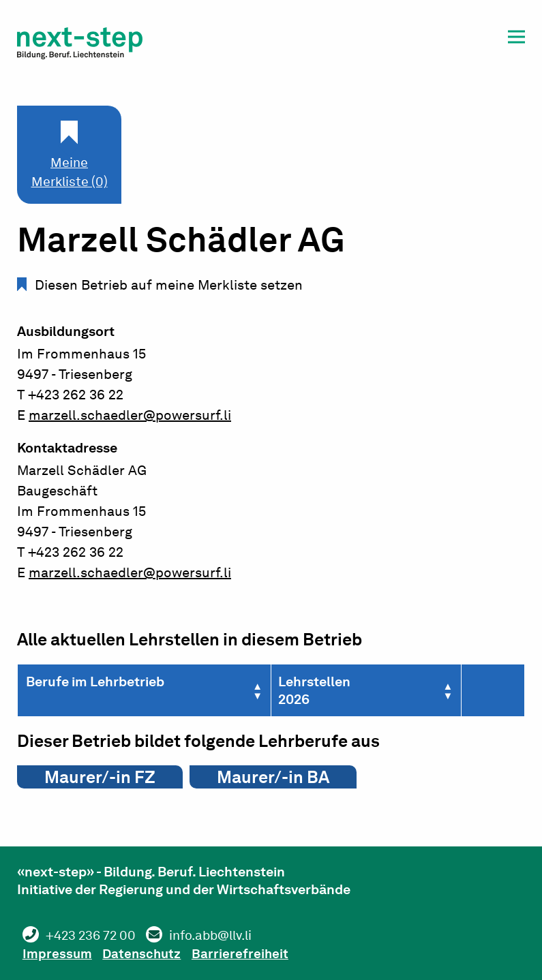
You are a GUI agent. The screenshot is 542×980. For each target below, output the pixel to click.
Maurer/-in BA (273, 777)
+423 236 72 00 (95, 936)
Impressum (60, 953)
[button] (516, 39)
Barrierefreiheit (253, 953)
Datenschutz (150, 953)
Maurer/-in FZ (100, 777)
